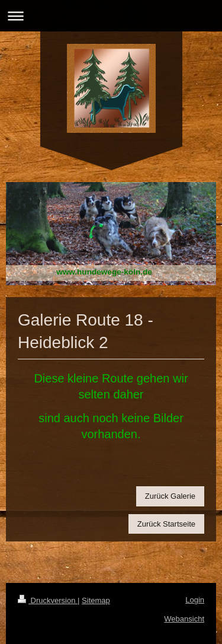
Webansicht (184, 619)
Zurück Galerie (170, 496)
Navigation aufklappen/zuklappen (111, 16)
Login (195, 600)
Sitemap (96, 600)
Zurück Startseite (166, 524)
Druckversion (48, 600)
